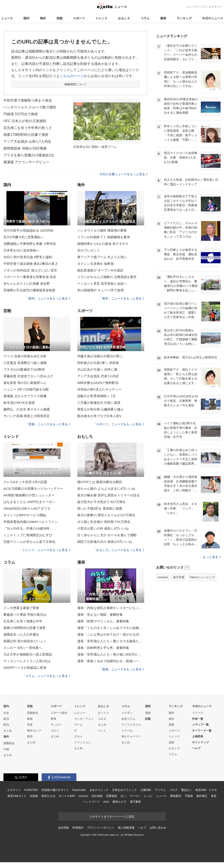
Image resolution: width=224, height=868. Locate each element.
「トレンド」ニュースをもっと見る (45, 550)
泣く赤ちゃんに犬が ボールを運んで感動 (107, 535)
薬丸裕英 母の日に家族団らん (25, 383)
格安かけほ (48, 796)
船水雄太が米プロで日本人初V (99, 416)
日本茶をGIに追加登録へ (21, 250)
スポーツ (79, 18)
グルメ (78, 736)
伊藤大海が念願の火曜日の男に (100, 356)
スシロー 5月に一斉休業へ (23, 648)
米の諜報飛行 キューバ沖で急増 (100, 290)
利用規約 (78, 828)
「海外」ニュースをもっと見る (122, 298)
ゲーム (78, 725)
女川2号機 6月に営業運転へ (24, 237)
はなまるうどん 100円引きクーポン (29, 502)
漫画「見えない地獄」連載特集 (100, 614)
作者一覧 (198, 719)
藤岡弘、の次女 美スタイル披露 (27, 409)
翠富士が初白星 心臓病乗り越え (100, 409)
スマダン (127, 713)
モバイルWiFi (67, 796)
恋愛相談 (111, 796)
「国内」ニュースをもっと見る (48, 298)
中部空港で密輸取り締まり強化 (28, 100)
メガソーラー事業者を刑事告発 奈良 (30, 277)
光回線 (34, 796)
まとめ (8, 731)
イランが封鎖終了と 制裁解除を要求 (104, 237)
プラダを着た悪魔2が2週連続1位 (29, 155)
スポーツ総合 (59, 713)
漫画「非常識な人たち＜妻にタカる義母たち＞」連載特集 (111, 641)
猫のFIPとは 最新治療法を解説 (100, 482)
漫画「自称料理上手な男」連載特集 (103, 648)
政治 (6, 725)
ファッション (83, 742)
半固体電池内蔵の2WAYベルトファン (31, 522)
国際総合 (9, 743)
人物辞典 (198, 736)
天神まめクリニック (124, 790)
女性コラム (128, 719)
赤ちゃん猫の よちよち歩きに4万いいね (106, 489)
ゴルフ (55, 731)
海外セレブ (34, 731)
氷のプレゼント (89, 250)
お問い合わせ (158, 828)
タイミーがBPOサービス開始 (25, 515)
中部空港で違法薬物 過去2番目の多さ (31, 264)
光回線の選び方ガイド (55, 790)
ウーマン (135, 796)
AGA (106, 802)
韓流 (30, 736)
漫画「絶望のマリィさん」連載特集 (103, 621)
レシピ (148, 796)
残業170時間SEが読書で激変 (26, 135)
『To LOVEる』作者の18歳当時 (26, 528)
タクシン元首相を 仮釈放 (96, 264)
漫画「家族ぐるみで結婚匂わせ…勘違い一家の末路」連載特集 (111, 661)
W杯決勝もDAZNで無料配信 (98, 383)
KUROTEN (31, 790)
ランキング (184, 18)
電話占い (186, 790)
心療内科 (146, 790)
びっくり (103, 713)
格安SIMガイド (17, 796)
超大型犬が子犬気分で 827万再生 (101, 502)
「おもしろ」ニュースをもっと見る (119, 550)
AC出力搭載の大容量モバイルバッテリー (33, 489)
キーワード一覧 (202, 731)
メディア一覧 (200, 725)
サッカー (56, 725)
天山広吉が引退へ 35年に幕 (97, 369)
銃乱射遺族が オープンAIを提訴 (100, 270)
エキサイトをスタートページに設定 (112, 816)
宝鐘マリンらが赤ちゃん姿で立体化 (29, 542)
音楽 (30, 725)
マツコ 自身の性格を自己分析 (25, 356)
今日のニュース (213, 18)
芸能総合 (33, 713)
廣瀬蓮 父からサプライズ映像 (25, 396)
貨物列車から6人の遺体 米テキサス (103, 244)
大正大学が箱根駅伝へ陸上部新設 (28, 654)
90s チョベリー (131, 736)
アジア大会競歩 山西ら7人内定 (27, 141)
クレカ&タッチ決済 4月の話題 (25, 482)
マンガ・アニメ (84, 719)
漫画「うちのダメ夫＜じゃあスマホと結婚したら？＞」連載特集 (111, 628)
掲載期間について (76, 84)
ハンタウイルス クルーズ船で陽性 (30, 107)
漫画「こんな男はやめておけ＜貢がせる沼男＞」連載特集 (111, 634)
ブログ (173, 790)
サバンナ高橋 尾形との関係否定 (27, 416)
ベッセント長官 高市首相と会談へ (102, 284)
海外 (43, 18)
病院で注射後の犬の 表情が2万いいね (105, 542)
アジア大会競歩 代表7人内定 (98, 376)
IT (76, 731)
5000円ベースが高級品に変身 (25, 668)
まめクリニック (99, 790)
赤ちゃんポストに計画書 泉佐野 (27, 284)
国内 (26, 18)
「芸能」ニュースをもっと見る (48, 424)
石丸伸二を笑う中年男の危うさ (28, 128)
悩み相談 (97, 796)
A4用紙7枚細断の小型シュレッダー (29, 495)
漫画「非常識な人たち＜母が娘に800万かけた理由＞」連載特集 (111, 654)
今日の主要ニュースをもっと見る (124, 174)
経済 (6, 719)
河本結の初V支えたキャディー (99, 389)
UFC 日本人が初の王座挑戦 (25, 121)
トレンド (101, 18)
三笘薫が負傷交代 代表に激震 (99, 403)
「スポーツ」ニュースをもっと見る (119, 424)
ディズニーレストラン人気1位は (27, 661)
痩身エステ (119, 802)
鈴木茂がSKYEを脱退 (19, 403)
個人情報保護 (126, 828)
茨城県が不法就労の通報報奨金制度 (29, 290)
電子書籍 (135, 802)
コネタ (102, 719)
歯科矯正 (202, 796)
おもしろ (124, 18)
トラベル (127, 731)
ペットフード (92, 802)
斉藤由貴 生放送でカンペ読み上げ (28, 376)
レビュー (80, 713)
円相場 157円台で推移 (21, 114)
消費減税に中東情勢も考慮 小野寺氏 (30, 244)
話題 (148, 719)
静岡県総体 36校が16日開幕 (25, 148)
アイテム (160, 790)
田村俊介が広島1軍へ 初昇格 (98, 363)
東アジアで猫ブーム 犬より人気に (102, 257)
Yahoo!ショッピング (202, 577)
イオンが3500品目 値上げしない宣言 (30, 270)
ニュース (7, 18)
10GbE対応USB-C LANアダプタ (27, 508)
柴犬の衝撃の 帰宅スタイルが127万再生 (106, 515)
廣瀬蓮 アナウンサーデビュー (26, 162)
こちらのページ (72, 76)
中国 (6, 749)
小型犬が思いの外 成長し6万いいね (103, 528)
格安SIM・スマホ (206, 790)
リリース (198, 713)
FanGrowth (79, 790)
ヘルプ (196, 748)
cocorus (83, 796)
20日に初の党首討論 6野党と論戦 (28, 257)
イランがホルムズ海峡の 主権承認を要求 (107, 277)
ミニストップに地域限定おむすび (28, 535)
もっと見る (212, 557)
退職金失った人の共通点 (21, 634)
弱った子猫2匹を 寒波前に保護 (100, 508)
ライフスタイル (131, 725)
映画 (30, 719)
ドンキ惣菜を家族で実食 (21, 608)
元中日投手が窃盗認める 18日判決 (28, 230)
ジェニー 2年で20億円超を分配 (26, 389)
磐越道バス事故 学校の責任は (25, 614)
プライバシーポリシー (101, 828)
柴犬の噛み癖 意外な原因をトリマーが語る (109, 495)
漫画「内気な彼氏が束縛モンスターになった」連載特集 (111, 608)
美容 (214, 796)
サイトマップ (200, 742)
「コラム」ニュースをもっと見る (46, 676)
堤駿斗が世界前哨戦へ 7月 (96, 396)
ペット (102, 731)
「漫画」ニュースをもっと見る (122, 669)
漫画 (163, 18)
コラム (145, 18)
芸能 (59, 18)
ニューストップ (196, 7)
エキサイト (215, 7)
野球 (53, 719)
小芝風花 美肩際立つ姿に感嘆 (25, 363)
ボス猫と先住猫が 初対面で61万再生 (104, 522)
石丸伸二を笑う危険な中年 (23, 621)
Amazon (163, 577)
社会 (6, 713)
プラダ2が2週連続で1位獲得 (24, 369)
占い (123, 796)
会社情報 (63, 828)
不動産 (189, 796)
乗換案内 (176, 796)
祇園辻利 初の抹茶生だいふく (25, 641)
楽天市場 (179, 577)
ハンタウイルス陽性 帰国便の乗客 (102, 230)
